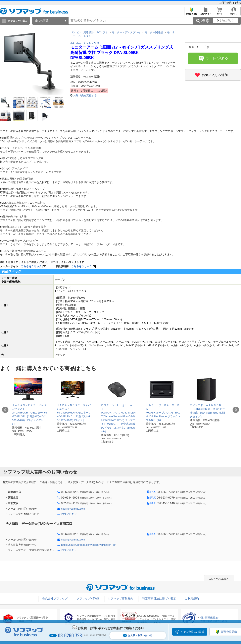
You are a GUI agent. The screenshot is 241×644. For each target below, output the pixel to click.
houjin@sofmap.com (73, 509)
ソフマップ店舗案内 (120, 598)
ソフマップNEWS (88, 598)
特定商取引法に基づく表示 (159, 598)
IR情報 (237, 3)
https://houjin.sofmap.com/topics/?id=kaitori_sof (89, 545)
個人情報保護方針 (210, 618)
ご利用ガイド (206, 13)
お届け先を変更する (85, 95)
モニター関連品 (154, 32)
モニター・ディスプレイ (126, 32)
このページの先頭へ (219, 579)
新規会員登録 (191, 13)
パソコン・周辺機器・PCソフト (89, 32)
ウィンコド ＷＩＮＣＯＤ (206, 405)
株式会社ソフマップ (55, 598)
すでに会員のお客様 (192, 632)
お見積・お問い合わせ (137, 635)
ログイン (234, 13)
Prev (5, 410)
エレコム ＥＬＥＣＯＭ (85, 43)
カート (220, 13)
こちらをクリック (34, 266)
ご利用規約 (225, 3)
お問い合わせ (69, 514)
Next (236, 410)
